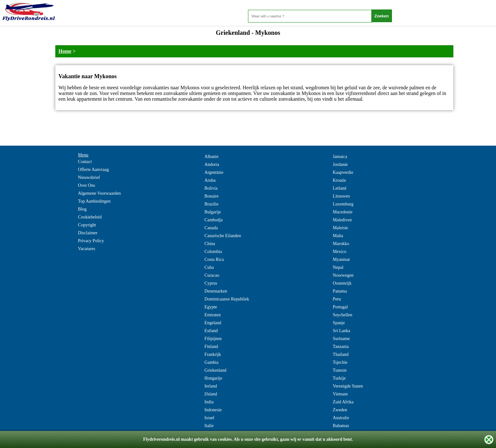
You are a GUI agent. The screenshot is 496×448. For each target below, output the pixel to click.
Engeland (213, 323)
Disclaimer (88, 233)
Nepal (338, 267)
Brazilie (211, 204)
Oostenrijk (342, 283)
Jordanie (340, 164)
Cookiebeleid (90, 217)
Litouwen (341, 196)
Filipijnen (213, 339)
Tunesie (340, 370)
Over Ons (87, 185)
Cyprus (211, 283)
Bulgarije (213, 212)
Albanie (211, 157)
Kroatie (339, 180)
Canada (211, 228)
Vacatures (87, 249)
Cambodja (214, 220)
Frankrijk (213, 354)
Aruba (210, 180)
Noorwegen (343, 275)
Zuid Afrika (343, 402)
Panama (340, 291)
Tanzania (341, 347)
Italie (209, 426)
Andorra (212, 164)
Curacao (212, 275)
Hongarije (213, 378)
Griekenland (215, 370)
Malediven (342, 220)
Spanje (339, 323)
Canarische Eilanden (223, 236)
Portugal (340, 307)
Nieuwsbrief (89, 177)
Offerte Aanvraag (93, 170)
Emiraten (212, 315)
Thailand (341, 354)
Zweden (340, 410)
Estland (211, 331)
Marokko (341, 244)
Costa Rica (214, 259)
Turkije (339, 378)
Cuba (209, 267)
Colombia (213, 252)
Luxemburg (343, 204)
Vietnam (340, 394)
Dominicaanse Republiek (227, 299)
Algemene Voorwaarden (99, 193)
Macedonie (343, 212)
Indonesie (213, 410)
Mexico (340, 252)
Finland (211, 347)
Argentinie (214, 172)
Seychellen (342, 315)
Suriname (341, 339)
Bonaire (211, 196)
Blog (82, 209)
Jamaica (340, 157)
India (209, 402)
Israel (209, 418)
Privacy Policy (91, 241)
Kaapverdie (343, 172)
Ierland (211, 386)
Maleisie (340, 228)
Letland (340, 188)
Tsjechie (340, 362)
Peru (337, 299)
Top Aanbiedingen (94, 201)
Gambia (211, 362)
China (210, 244)
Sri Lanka (341, 331)
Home (65, 51)
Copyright (87, 225)
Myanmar (341, 259)
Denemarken (216, 291)
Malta (338, 236)
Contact (85, 162)
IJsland (211, 394)
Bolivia (211, 188)
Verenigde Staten (348, 386)
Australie (341, 418)
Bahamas (341, 426)
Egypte (211, 307)
